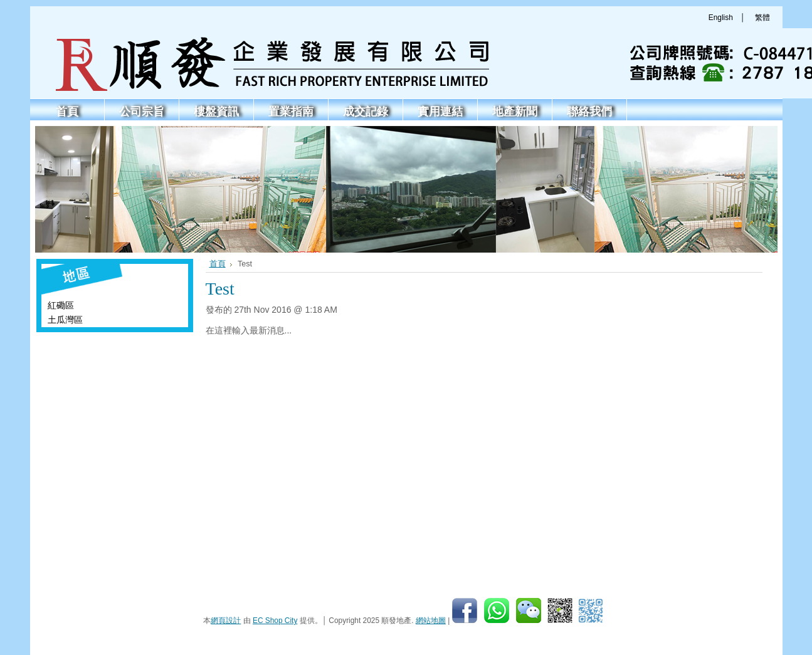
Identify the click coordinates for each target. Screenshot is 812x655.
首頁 (218, 264)
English (721, 18)
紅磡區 (61, 305)
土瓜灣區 (65, 320)
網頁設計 (226, 621)
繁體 (762, 18)
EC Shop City (275, 621)
